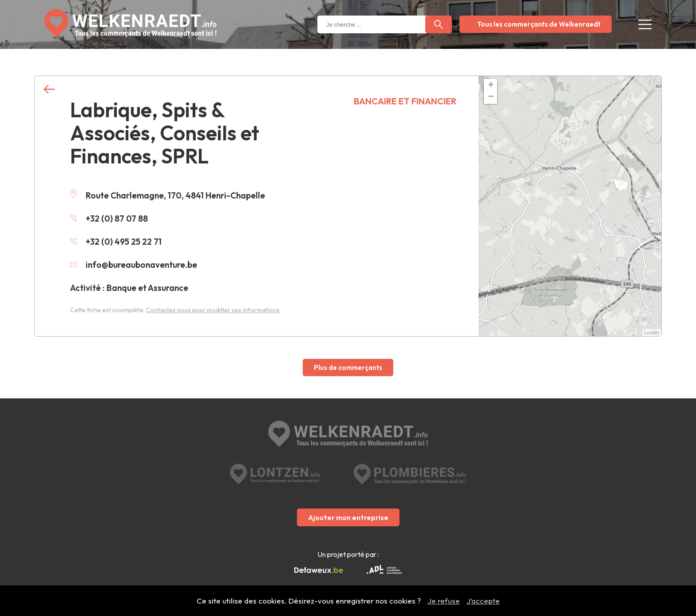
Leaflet (652, 333)
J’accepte (483, 601)
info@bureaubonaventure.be (134, 265)
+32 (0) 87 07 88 (109, 219)
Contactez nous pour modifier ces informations (213, 310)
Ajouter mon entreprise (348, 517)
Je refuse (444, 601)
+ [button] (491, 86)
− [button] (491, 97)
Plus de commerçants (348, 368)
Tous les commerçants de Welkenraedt (539, 24)
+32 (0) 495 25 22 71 (116, 242)
